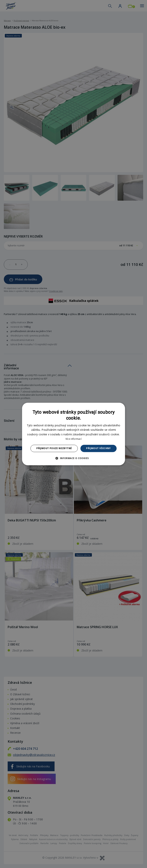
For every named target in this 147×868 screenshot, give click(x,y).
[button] (73, 458)
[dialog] (73, 434)
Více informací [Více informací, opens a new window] (73, 439)
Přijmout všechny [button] (98, 448)
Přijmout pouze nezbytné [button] (54, 448)
